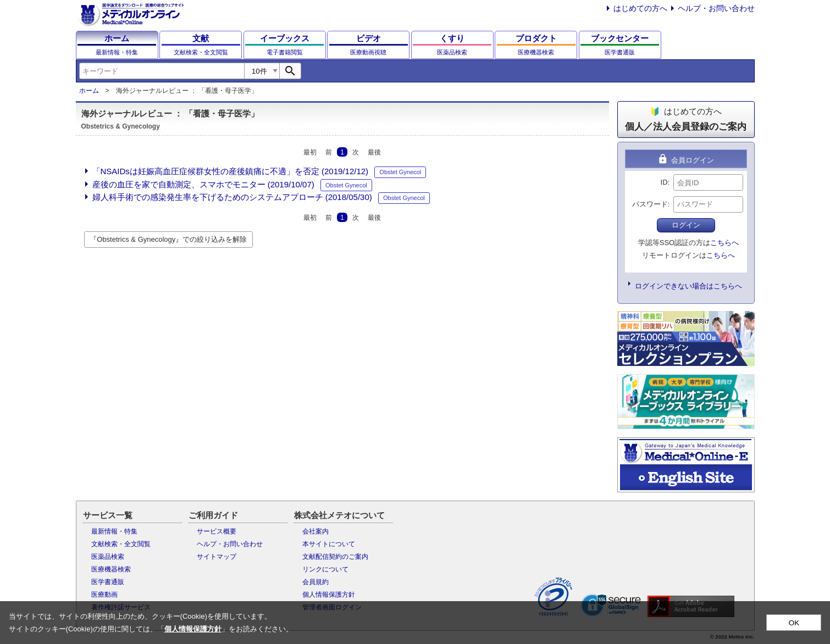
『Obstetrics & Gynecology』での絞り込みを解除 (168, 239)
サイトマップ (217, 557)
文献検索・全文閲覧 (121, 544)
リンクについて (325, 569)
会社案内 (316, 531)
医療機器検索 (111, 569)
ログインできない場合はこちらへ (688, 286)
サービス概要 (217, 531)
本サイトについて (329, 544)
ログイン (686, 225)
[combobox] (162, 71)
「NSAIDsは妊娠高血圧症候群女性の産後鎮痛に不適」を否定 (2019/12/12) (231, 171)
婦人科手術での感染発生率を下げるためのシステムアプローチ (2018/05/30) (232, 197)
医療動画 (104, 595)
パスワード (650, 204)
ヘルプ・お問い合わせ (716, 8)
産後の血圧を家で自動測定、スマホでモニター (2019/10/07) (203, 184)
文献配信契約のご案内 (335, 557)
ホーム (89, 91)
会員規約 (316, 582)
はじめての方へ (640, 8)
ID (664, 182)
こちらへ (724, 243)
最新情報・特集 (114, 531)
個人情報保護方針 (329, 595)
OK (794, 623)
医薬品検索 (108, 557)
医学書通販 (108, 582)
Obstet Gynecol (400, 172)
